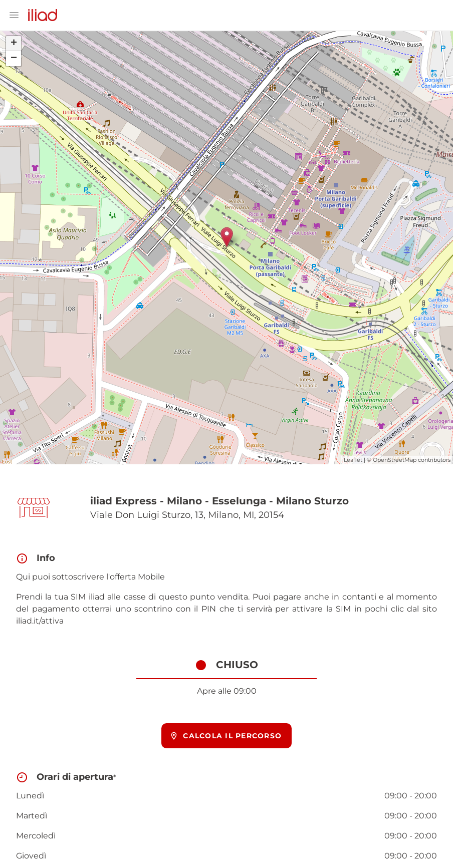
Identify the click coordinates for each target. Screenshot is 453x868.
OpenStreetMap (395, 460)
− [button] (14, 59)
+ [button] (14, 44)
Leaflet (353, 460)
